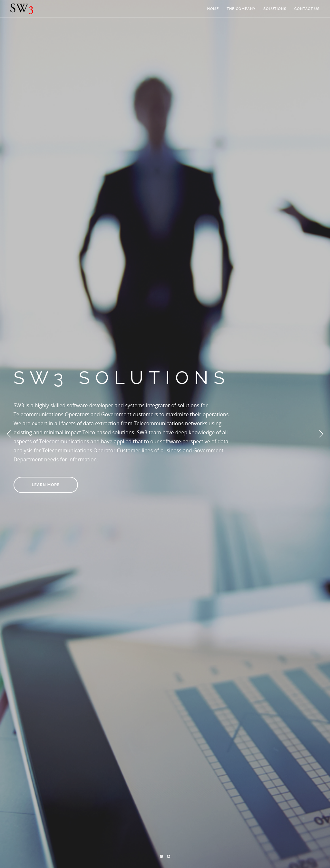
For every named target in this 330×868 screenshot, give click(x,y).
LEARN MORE (46, 485)
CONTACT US (307, 9)
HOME (213, 9)
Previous (9, 434)
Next (321, 434)
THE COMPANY (241, 9)
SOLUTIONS (275, 9)
